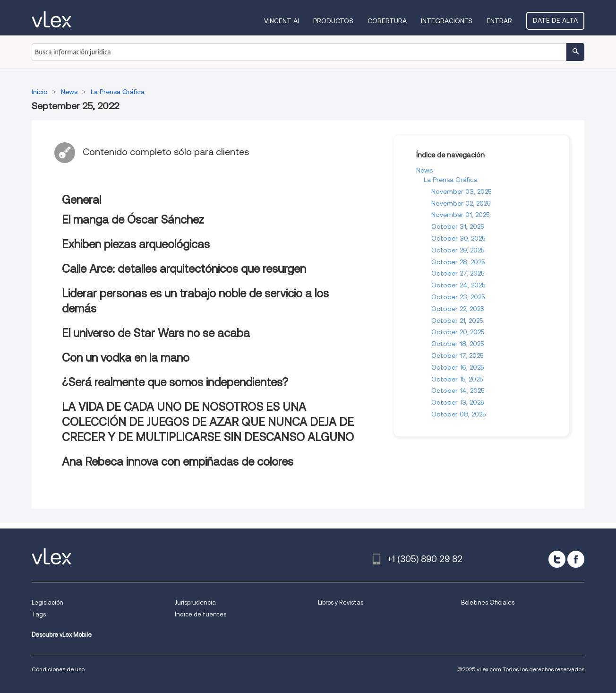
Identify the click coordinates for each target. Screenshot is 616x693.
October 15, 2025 (457, 379)
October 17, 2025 (457, 355)
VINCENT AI (282, 21)
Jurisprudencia (195, 602)
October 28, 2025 (458, 262)
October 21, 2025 (457, 321)
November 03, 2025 (461, 191)
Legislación (47, 602)
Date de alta (555, 20)
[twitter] (557, 559)
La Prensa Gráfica (451, 180)
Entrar (499, 21)
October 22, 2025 (458, 309)
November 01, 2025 (460, 215)
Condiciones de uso (58, 669)
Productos (333, 21)
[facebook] (576, 559)
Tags (39, 614)
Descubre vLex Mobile (62, 635)
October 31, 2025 (458, 226)
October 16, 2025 (458, 367)
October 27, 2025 (458, 273)
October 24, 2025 (458, 285)
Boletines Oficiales (488, 602)
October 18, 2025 (458, 344)
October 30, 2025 (458, 238)
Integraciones (447, 21)
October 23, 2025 (458, 297)
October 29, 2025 (458, 250)
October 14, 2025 (458, 390)
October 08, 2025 (458, 414)
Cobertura (387, 21)
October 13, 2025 (458, 402)
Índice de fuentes (201, 614)
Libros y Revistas (341, 602)
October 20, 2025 (458, 332)
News (424, 170)
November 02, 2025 (461, 203)
